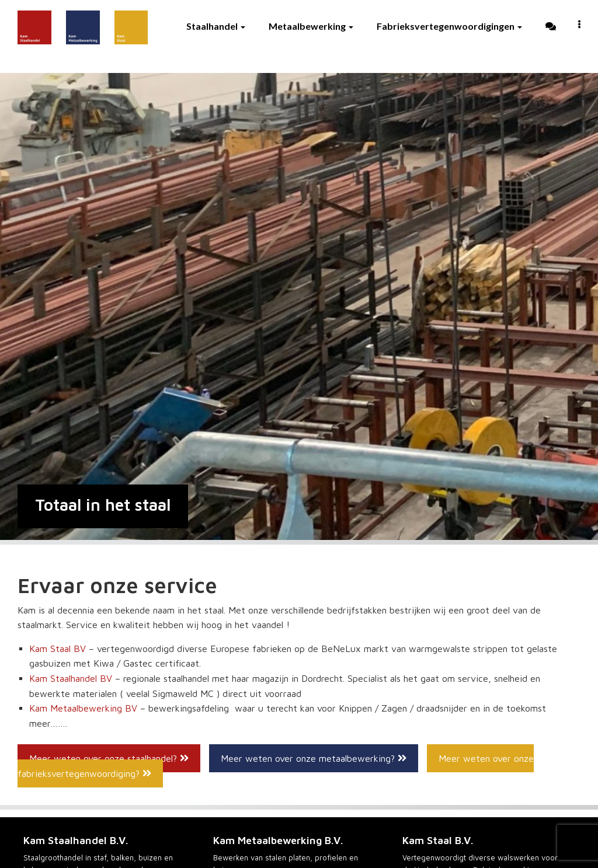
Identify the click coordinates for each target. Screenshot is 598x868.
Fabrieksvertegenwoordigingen (449, 26)
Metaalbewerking (311, 26)
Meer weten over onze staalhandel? (109, 758)
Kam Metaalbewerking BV (83, 708)
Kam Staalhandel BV (71, 678)
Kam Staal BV (58, 649)
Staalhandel (216, 26)
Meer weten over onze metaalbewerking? (314, 758)
